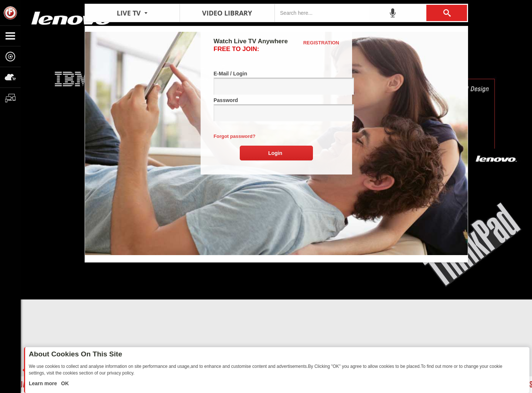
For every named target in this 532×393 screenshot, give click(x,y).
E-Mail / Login (276, 83)
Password (276, 109)
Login (275, 153)
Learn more (44, 383)
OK (64, 383)
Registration (321, 43)
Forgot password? (234, 136)
